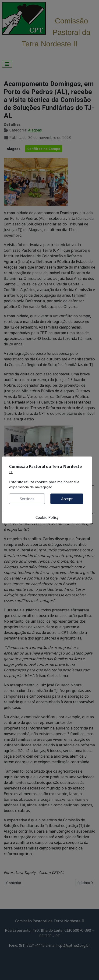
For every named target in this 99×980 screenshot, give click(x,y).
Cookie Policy (47, 517)
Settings (27, 499)
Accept (67, 499)
